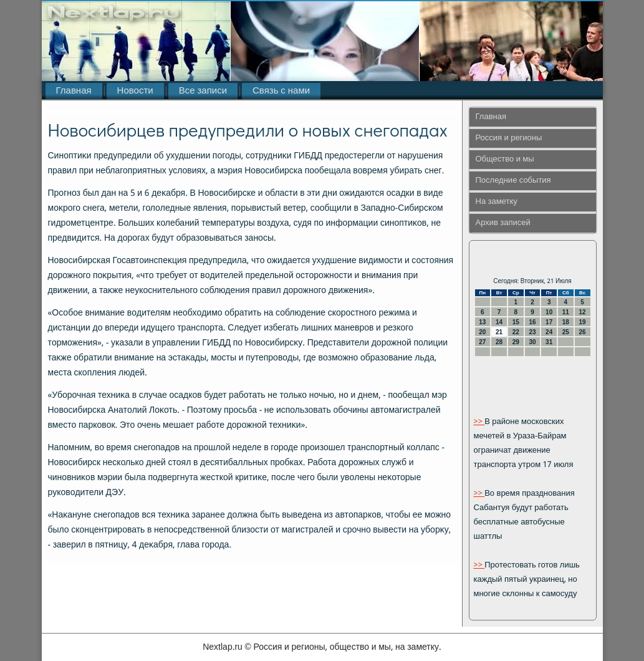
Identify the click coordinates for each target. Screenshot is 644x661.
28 (499, 342)
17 (549, 322)
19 (583, 322)
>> (479, 422)
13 (482, 322)
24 (549, 332)
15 (516, 322)
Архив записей (503, 223)
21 (499, 332)
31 (549, 342)
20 (482, 332)
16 (532, 322)
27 (482, 342)
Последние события (513, 181)
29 (516, 342)
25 (566, 332)
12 (583, 312)
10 (549, 312)
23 (532, 332)
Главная (74, 91)
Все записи (203, 91)
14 (499, 322)
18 (566, 322)
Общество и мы (505, 159)
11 (566, 312)
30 (532, 342)
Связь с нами (281, 91)
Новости (135, 91)
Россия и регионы (509, 138)
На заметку (497, 202)
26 (583, 332)
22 (516, 332)
